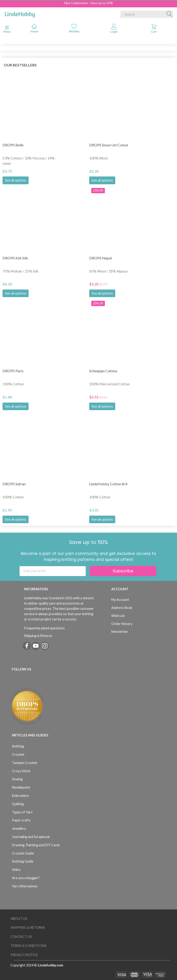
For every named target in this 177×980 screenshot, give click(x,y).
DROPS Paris (13, 371)
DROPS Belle (13, 145)
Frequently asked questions (44, 628)
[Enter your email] (53, 571)
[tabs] (154, 29)
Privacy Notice (24, 955)
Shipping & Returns (38, 636)
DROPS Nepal (100, 258)
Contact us (21, 937)
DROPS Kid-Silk (15, 258)
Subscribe (123, 571)
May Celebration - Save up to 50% (89, 3)
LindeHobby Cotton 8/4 (108, 484)
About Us (19, 919)
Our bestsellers (20, 65)
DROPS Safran (14, 484)
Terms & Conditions (29, 946)
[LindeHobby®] (20, 13)
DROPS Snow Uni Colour (109, 145)
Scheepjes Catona (103, 371)
